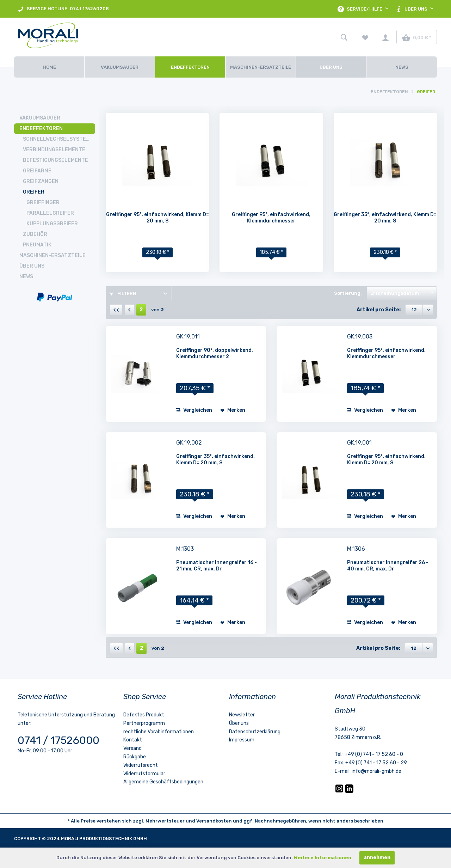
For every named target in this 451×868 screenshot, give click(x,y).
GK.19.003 (360, 337)
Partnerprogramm (144, 723)
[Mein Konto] (385, 37)
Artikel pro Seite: (379, 310)
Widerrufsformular (144, 774)
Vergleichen (194, 410)
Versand (132, 748)
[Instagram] (340, 791)
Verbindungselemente (54, 150)
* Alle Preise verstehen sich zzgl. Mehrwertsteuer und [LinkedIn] (132, 821)
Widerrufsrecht (141, 765)
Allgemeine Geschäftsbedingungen (163, 782)
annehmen (377, 858)
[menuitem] (63, 9)
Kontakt (133, 740)
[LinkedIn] (349, 791)
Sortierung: (348, 293)
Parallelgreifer (50, 213)
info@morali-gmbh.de (376, 771)
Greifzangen (41, 181)
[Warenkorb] (417, 37)
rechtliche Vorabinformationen (159, 732)
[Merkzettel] (365, 37)
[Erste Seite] (116, 310)
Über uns (32, 266)
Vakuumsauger (40, 118)
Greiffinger (43, 203)
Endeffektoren (41, 129)
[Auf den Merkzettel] (233, 410)
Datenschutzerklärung (255, 732)
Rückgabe (135, 757)
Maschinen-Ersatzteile (52, 255)
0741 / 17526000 (58, 740)
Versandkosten (214, 821)
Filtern (123, 294)
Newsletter (242, 715)
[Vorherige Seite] (129, 310)
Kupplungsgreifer (52, 224)
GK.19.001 (359, 443)
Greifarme (37, 171)
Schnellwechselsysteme (58, 139)
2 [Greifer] (141, 310)
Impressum (242, 740)
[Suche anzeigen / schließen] (344, 37)
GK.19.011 (188, 337)
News (26, 277)
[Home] (49, 67)
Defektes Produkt (144, 715)
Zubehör (35, 234)
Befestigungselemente (55, 160)
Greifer (34, 192)
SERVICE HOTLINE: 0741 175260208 (63, 9)
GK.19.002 (189, 443)
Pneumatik (37, 245)
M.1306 (356, 549)
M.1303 (185, 549)
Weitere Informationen (323, 858)
